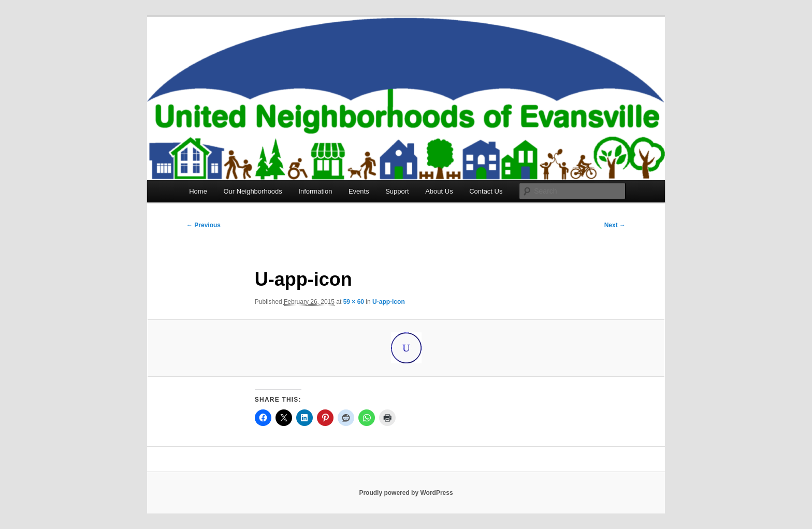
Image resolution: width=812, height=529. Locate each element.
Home (198, 191)
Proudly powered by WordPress (406, 493)
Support (397, 191)
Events (359, 191)
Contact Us (486, 191)
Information (315, 191)
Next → (615, 225)
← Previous (204, 225)
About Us (439, 191)
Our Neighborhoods (252, 191)
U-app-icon (389, 302)
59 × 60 (354, 302)
